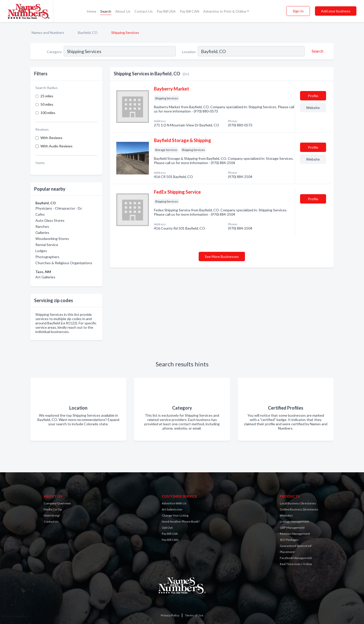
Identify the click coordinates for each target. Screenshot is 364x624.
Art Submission (172, 509)
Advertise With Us (174, 503)
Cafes (40, 214)
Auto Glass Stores (50, 220)
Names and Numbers (48, 32)
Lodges (41, 251)
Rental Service (47, 245)
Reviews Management (295, 534)
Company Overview (57, 503)
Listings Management (294, 521)
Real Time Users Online (296, 564)
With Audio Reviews (56, 146)
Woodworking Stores (52, 239)
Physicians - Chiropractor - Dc (59, 208)
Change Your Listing (175, 515)
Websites (286, 515)
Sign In (298, 11)
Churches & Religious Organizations (64, 263)
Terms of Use (194, 615)
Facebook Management (296, 558)
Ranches (42, 226)
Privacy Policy (170, 615)
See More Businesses (222, 257)
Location (189, 52)
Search (106, 11)
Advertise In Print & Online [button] (225, 11)
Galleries (42, 232)
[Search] (317, 51)
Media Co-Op (53, 509)
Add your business (336, 11)
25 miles (47, 96)
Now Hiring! (52, 515)
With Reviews (51, 138)
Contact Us (144, 11)
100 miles (48, 113)
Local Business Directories (298, 503)
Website (313, 108)
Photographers (47, 257)
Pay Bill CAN (189, 11)
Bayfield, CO (88, 32)
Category (54, 52)
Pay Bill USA (166, 11)
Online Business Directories (299, 509)
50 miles (47, 104)
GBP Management (292, 528)
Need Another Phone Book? (181, 521)
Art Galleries (45, 277)
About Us (123, 11)
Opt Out (167, 528)
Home (92, 11)
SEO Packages (289, 540)
